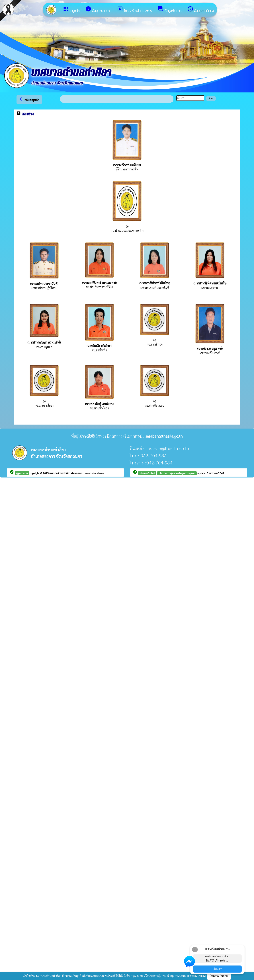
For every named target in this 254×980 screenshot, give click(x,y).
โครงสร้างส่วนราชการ (135, 10)
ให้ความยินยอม (219, 976)
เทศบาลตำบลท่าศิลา (60, 473)
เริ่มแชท (217, 969)
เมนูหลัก (71, 10)
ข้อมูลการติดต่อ (201, 10)
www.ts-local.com (94, 473)
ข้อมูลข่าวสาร (170, 10)
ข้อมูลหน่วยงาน (98, 10)
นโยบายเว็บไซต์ (147, 473)
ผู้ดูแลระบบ (22, 473)
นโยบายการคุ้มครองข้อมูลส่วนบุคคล (177, 473)
